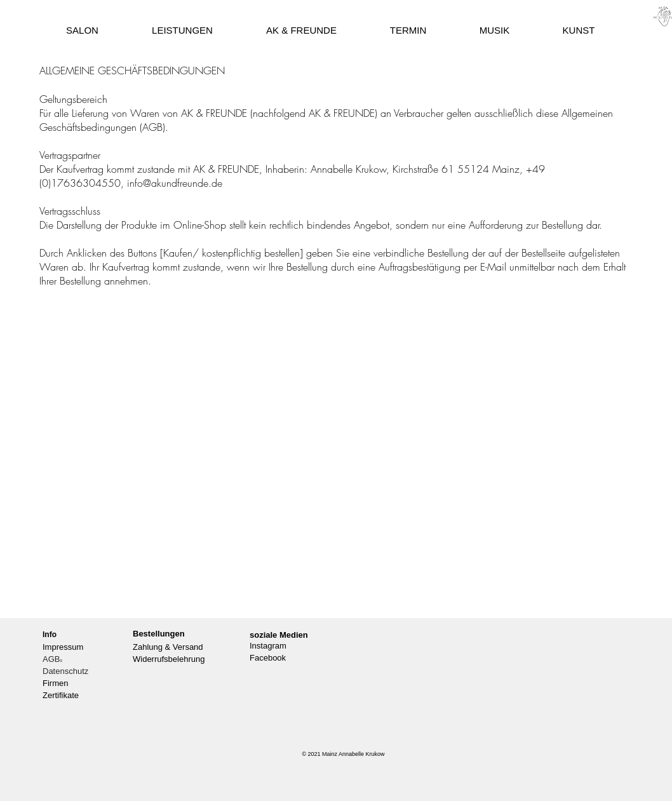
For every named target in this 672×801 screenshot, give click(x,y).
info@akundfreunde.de (175, 183)
